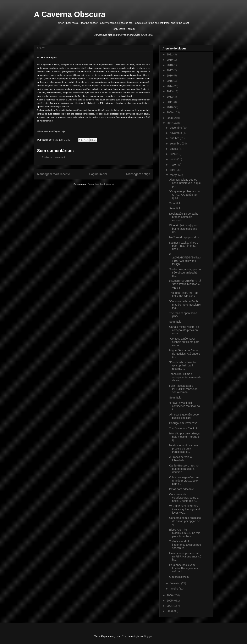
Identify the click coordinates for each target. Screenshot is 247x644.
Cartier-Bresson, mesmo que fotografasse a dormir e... (184, 469)
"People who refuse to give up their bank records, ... (182, 365)
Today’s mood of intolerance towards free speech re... (185, 545)
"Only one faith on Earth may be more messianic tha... (185, 305)
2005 (170, 601)
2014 (170, 86)
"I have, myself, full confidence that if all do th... (184, 406)
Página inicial (98, 174)
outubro (175, 138)
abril (173, 170)
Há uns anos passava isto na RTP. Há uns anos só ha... (185, 556)
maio (173, 165)
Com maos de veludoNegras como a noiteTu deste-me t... (184, 498)
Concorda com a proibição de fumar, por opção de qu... (185, 521)
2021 (170, 54)
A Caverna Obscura (70, 14)
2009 (170, 112)
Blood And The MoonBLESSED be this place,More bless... (185, 533)
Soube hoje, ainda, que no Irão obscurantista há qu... (185, 273)
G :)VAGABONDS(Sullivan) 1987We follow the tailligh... (185, 259)
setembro (176, 144)
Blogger (148, 636)
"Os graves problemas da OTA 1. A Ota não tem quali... (184, 195)
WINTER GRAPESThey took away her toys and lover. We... (185, 509)
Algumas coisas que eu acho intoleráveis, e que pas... (185, 183)
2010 (170, 107)
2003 (170, 611)
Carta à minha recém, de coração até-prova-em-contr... (184, 330)
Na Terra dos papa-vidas (184, 237)
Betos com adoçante (182, 489)
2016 (170, 76)
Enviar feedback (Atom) (101, 184)
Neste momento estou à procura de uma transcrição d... (184, 449)
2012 (170, 97)
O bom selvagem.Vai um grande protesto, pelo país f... (184, 481)
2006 (170, 595)
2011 (170, 102)
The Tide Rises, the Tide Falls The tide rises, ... (184, 294)
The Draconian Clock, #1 (184, 428)
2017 (170, 70)
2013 (170, 91)
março (174, 175)
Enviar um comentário (54, 157)
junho (173, 159)
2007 (170, 123)
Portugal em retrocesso (183, 423)
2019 (170, 60)
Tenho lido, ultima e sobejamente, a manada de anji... (185, 377)
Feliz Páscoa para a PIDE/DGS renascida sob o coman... (183, 389)
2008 (170, 118)
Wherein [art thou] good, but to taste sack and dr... (184, 229)
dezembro (176, 128)
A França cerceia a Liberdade (181, 459)
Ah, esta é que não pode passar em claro (184, 416)
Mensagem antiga (138, 174)
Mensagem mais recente (54, 174)
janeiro (174, 589)
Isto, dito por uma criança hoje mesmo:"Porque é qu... (184, 437)
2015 (170, 81)
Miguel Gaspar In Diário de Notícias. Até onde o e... (185, 354)
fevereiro (175, 583)
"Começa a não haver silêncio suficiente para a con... (184, 342)
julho (173, 154)
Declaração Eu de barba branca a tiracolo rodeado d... (184, 217)
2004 (170, 606)
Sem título (175, 203)
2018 (170, 65)
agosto (174, 149)
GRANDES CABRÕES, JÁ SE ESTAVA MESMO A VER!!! (185, 284)
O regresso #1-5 (179, 577)
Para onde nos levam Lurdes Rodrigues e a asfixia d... (184, 568)
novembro (176, 133)
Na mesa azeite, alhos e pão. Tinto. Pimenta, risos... (184, 246)
